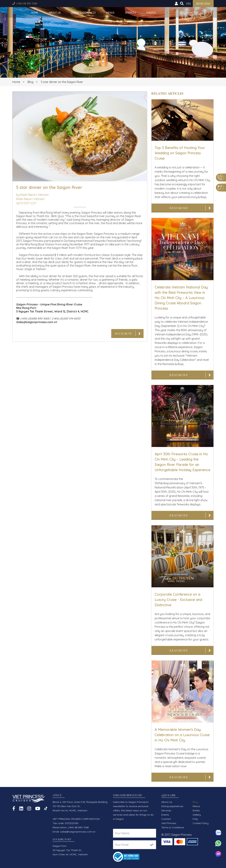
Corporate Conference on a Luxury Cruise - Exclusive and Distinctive (178, 600)
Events (151, 13)
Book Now (123, 333)
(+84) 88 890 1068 (27, 4)
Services (130, 13)
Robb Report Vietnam (30, 199)
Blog (170, 13)
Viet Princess (169, 823)
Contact (189, 13)
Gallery (197, 815)
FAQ (195, 819)
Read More (178, 208)
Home (35, 13)
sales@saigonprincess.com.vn (78, 832)
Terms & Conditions (173, 827)
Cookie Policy (201, 823)
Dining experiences (84, 13)
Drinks (196, 810)
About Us (55, 13)
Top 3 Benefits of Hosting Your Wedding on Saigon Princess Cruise (180, 153)
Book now (203, 4)
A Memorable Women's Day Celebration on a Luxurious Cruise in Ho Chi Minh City (182, 735)
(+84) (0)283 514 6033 (66, 318)
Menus (110, 13)
